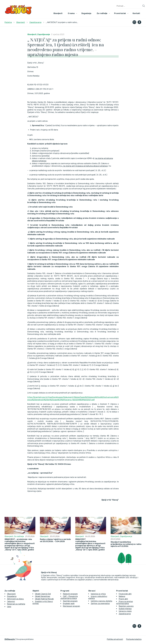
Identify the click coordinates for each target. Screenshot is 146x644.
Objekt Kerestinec (43, 596)
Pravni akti (123, 599)
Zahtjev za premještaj (100, 604)
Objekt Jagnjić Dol (43, 594)
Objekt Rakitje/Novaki (44, 599)
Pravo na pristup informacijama (124, 603)
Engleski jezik (69, 604)
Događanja (86, 13)
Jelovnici (11, 601)
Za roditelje (102, 13)
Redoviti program (70, 594)
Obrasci (92, 591)
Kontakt (136, 13)
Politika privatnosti (115, 639)
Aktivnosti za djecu (15, 599)
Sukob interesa (125, 609)
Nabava (122, 596)
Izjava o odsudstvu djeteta (98, 597)
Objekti (36, 591)
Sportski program (70, 601)
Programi (65, 591)
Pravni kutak (120, 13)
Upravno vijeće (125, 611)
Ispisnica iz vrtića (98, 594)
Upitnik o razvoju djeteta (101, 601)
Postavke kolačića (134, 639)
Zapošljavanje (44, 34)
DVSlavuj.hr (10, 639)
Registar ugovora (126, 606)
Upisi (9, 607)
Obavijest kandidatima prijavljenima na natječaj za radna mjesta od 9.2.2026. (126, 544)
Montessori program (71, 606)
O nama (71, 13)
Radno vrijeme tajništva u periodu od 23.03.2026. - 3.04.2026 (55, 540)
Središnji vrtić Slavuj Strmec (43, 603)
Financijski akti (125, 594)
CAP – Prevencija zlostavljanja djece (69, 597)
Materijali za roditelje (16, 604)
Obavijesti (58, 13)
